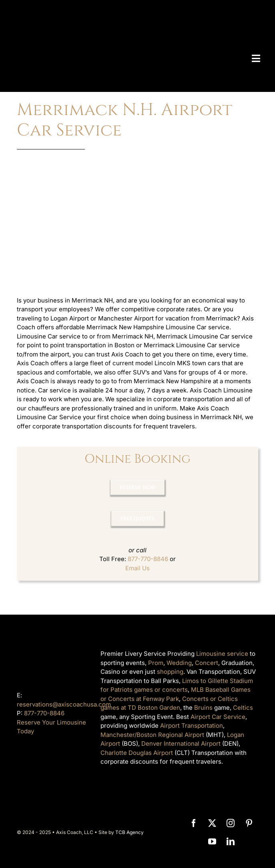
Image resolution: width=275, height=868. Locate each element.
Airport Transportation (192, 726)
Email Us (137, 568)
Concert (207, 663)
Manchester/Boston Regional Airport (152, 735)
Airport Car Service (218, 717)
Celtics (243, 708)
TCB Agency (129, 832)
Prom (156, 663)
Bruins (203, 708)
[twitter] (212, 823)
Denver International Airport (181, 744)
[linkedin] (231, 842)
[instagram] (231, 823)
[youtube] (212, 842)
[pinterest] (249, 823)
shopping (170, 672)
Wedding (179, 663)
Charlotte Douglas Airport (137, 753)
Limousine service (222, 654)
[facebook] (194, 823)
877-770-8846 (148, 559)
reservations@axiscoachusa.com (64, 704)
